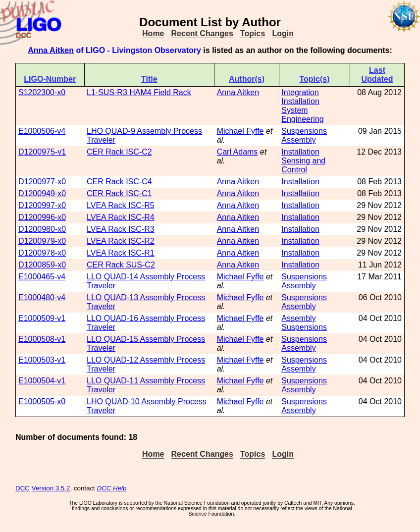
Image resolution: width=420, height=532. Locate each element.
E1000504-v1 (42, 381)
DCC (23, 488)
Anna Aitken (51, 50)
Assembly (298, 140)
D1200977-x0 (42, 182)
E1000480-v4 (42, 297)
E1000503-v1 (42, 360)
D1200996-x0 (42, 217)
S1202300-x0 (42, 92)
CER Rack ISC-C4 (119, 182)
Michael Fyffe (240, 131)
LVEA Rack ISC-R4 (121, 217)
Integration (300, 92)
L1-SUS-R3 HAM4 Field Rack (139, 92)
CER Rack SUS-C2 (121, 265)
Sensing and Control (303, 165)
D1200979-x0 (42, 241)
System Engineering (302, 115)
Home (153, 33)
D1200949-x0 (42, 193)
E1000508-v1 (42, 339)
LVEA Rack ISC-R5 (121, 205)
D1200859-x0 (42, 265)
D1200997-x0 (42, 205)
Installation (300, 101)
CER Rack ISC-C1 (119, 193)
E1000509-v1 (42, 318)
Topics (253, 33)
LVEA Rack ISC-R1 (121, 253)
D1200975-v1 (42, 152)
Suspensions (304, 131)
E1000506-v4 (42, 131)
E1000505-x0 (42, 401)
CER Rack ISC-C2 (119, 152)
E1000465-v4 (42, 277)
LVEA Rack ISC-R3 (121, 229)
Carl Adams (237, 152)
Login (283, 33)
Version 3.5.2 (51, 488)
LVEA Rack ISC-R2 (121, 241)
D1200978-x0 (42, 253)
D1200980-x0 (42, 229)
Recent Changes (202, 33)
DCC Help (112, 488)
